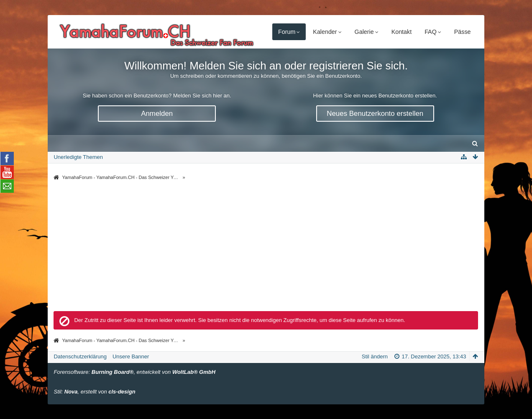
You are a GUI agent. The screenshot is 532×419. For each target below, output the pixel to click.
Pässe (463, 32)
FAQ (431, 32)
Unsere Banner (131, 356)
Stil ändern (375, 356)
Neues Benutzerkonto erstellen (375, 114)
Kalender (325, 32)
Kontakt (402, 32)
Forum (287, 32)
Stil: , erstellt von (94, 392)
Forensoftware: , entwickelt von (134, 372)
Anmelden (157, 114)
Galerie (364, 32)
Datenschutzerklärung (80, 356)
